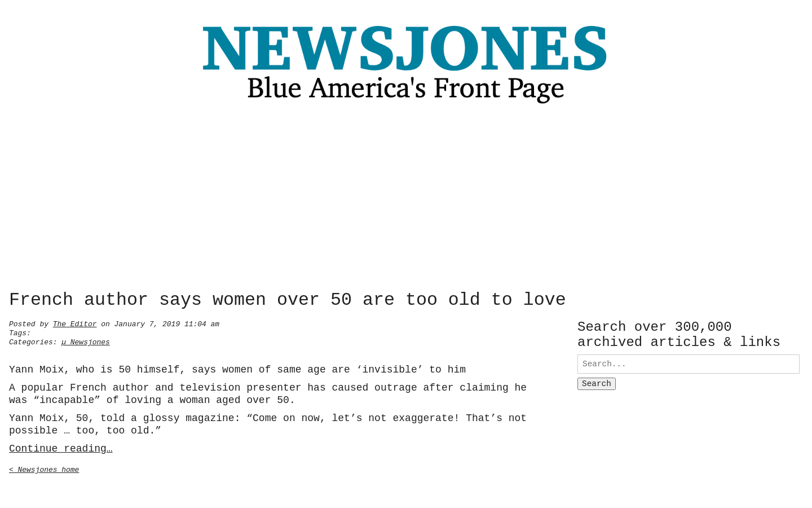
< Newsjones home (44, 468)
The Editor (75, 323)
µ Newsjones (86, 341)
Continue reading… (61, 448)
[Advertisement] (406, 200)
